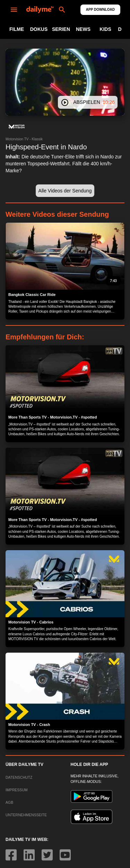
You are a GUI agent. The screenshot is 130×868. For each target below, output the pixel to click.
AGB (9, 802)
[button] (17, 127)
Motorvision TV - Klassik (24, 139)
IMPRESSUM (17, 790)
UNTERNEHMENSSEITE (26, 815)
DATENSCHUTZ (19, 777)
